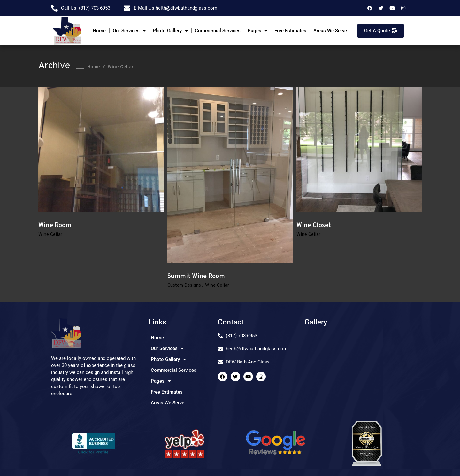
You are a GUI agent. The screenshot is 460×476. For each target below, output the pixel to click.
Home (99, 31)
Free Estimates (290, 31)
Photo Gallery (170, 31)
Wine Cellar (50, 235)
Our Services (129, 31)
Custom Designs (184, 286)
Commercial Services (218, 31)
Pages (257, 31)
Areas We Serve (330, 31)
